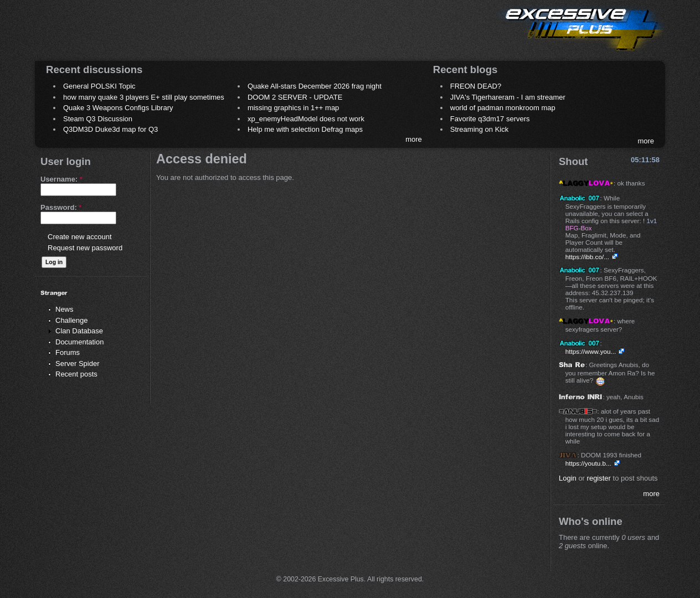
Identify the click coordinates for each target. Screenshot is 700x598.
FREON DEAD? (476, 86)
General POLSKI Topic (99, 86)
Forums (68, 352)
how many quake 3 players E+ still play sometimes (144, 97)
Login (568, 478)
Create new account (80, 237)
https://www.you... (591, 351)
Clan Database (79, 331)
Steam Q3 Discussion (98, 119)
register (599, 478)
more (414, 139)
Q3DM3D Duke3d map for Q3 (110, 129)
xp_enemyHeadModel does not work (306, 119)
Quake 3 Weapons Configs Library (118, 108)
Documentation (79, 342)
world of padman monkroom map (503, 108)
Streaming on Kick (480, 129)
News (65, 309)
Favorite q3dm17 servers (490, 119)
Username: (61, 179)
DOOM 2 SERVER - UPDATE (295, 97)
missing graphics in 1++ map (293, 108)
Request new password (85, 248)
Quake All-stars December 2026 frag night (315, 86)
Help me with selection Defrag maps (305, 129)
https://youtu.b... (588, 463)
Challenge (72, 320)
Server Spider (77, 364)
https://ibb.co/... (587, 257)
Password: (61, 207)
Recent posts (76, 374)
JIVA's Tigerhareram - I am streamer (508, 97)
